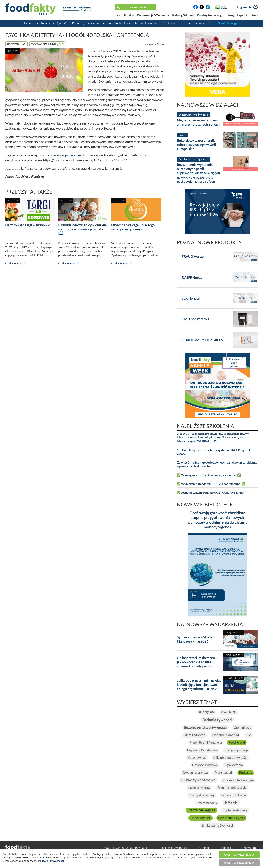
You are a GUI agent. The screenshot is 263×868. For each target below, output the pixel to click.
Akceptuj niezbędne (238, 863)
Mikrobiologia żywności (230, 758)
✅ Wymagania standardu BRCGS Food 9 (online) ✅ (211, 484)
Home (27, 23)
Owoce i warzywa (195, 773)
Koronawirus (197, 758)
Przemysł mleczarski (232, 788)
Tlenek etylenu (200, 819)
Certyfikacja (243, 728)
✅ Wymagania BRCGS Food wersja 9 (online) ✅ (209, 475)
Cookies (226, 848)
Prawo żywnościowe (198, 780)
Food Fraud (237, 743)
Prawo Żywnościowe (85, 23)
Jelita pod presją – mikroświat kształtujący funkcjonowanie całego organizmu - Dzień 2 (199, 685)
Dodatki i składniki (226, 735)
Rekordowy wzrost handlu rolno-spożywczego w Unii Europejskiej (196, 145)
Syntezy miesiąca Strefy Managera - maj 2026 (195, 639)
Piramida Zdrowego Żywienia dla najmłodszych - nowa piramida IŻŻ (82, 229)
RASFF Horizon (193, 277)
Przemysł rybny (207, 803)
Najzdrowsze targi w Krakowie (28, 225)
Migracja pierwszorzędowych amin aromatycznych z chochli (199, 122)
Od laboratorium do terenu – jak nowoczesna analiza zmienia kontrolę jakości (198, 662)
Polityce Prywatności (51, 861)
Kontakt (204, 848)
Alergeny (206, 712)
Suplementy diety (235, 811)
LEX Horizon (191, 298)
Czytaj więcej (14, 263)
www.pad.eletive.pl (71, 155)
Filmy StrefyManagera (206, 743)
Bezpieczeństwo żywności (205, 727)
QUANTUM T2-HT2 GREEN (203, 340)
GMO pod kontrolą (196, 319)
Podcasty (246, 773)
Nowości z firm (205, 23)
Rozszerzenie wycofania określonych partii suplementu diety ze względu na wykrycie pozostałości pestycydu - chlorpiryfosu (198, 173)
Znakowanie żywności (217, 826)
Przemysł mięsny (199, 788)
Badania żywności (217, 720)
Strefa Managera (229, 23)
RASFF (231, 803)
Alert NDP (229, 712)
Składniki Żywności (146, 23)
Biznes (187, 23)
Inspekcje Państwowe (202, 750)
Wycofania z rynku (231, 819)
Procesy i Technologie (116, 23)
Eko (249, 735)
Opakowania (171, 23)
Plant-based (223, 773)
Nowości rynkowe (205, 765)
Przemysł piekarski (234, 796)
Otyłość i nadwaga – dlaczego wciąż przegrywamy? (133, 227)
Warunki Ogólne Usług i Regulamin (126, 848)
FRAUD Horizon (194, 256)
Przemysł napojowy (202, 796)
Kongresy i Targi (236, 750)
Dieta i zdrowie (194, 735)
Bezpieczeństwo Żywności (51, 23)
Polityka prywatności (174, 848)
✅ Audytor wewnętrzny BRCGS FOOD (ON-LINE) (210, 493)
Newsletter (251, 848)
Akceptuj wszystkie (238, 855)
